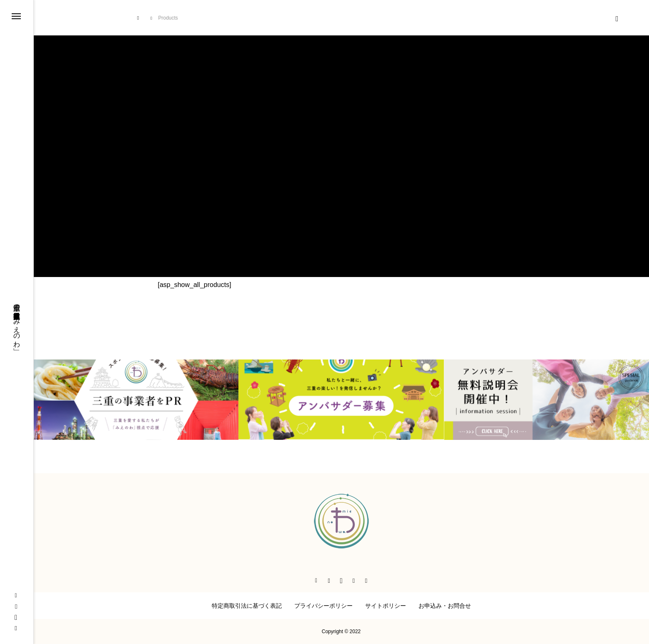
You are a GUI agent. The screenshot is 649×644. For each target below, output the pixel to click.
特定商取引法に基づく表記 (247, 606)
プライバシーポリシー (323, 606)
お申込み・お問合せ (445, 606)
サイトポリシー (386, 606)
